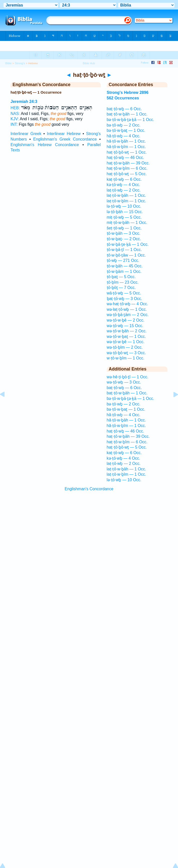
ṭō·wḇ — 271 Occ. (123, 260)
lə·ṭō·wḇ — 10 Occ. (124, 206)
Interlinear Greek (26, 134)
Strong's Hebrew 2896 (128, 92)
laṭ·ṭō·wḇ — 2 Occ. (124, 190)
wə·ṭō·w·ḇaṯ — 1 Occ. (126, 336)
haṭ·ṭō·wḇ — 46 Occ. (125, 158)
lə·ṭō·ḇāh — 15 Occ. (125, 212)
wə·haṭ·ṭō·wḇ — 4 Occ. (127, 304)
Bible (8, 63)
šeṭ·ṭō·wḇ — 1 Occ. (124, 228)
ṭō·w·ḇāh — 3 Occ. (124, 233)
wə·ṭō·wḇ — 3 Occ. (124, 382)
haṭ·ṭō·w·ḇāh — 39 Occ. (128, 163)
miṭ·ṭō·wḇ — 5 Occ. (124, 217)
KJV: (15, 119)
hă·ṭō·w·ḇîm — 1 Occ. (126, 147)
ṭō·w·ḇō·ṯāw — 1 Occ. (126, 255)
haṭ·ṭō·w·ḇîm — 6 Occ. (127, 168)
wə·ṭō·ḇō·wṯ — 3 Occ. (126, 353)
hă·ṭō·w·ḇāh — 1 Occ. (126, 141)
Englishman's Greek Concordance (65, 139)
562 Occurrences (123, 98)
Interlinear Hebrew (64, 134)
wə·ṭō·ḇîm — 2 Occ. (125, 347)
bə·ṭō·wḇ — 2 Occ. (124, 125)
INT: (14, 124)
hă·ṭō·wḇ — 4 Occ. (124, 136)
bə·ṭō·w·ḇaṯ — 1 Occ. (126, 130)
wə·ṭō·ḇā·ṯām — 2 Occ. (128, 315)
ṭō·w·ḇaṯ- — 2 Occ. (124, 239)
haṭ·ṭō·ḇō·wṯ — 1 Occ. (127, 152)
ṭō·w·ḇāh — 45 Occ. (125, 266)
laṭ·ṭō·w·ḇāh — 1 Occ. (126, 195)
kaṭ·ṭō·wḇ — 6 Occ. (124, 179)
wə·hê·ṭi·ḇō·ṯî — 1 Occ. (128, 377)
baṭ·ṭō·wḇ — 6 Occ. (124, 109)
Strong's (20, 63)
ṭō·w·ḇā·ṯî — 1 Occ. (124, 250)
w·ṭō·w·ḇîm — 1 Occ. (126, 358)
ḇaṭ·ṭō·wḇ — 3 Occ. (124, 299)
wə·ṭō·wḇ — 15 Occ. (125, 326)
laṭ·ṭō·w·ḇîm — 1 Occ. (126, 201)
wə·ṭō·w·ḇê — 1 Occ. (126, 342)
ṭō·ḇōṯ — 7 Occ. (121, 288)
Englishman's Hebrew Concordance (45, 145)
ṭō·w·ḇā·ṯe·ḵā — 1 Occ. (128, 244)
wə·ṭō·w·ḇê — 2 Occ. (126, 320)
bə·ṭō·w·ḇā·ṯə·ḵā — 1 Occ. (131, 120)
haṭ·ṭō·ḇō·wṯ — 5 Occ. (127, 174)
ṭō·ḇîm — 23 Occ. (123, 282)
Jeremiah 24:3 (24, 102)
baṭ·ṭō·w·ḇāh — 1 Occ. (127, 114)
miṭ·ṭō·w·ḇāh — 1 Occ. (127, 223)
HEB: (15, 108)
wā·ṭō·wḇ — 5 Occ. (124, 293)
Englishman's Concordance (89, 489)
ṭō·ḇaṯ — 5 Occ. (121, 277)
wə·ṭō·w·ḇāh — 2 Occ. (127, 331)
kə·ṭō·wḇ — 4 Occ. (123, 185)
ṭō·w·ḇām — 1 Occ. (124, 271)
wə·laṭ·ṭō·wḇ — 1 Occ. (127, 309)
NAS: (15, 114)
